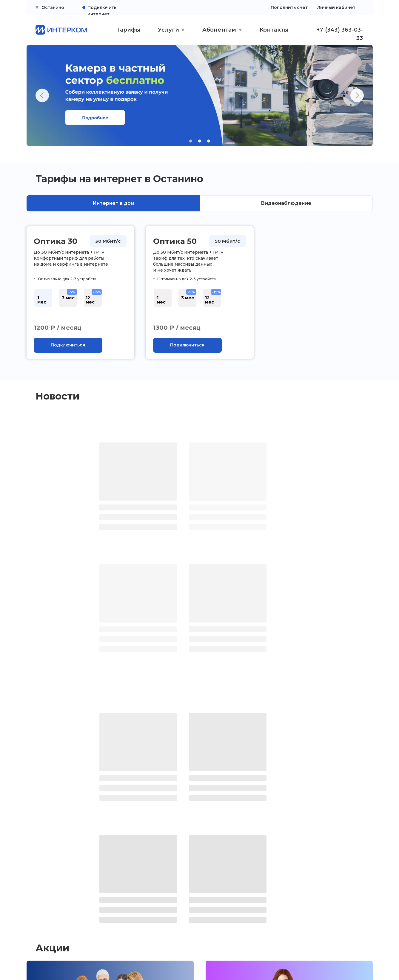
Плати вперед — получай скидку (261, 792)
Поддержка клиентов (54, 899)
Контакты (274, 30)
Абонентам (219, 30)
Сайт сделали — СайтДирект (314, 961)
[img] (59, 961)
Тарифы (128, 30)
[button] (68, 345)
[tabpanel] (199, 300)
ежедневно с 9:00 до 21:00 (308, 909)
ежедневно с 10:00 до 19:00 (202, 909)
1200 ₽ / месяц (58, 328)
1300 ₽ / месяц (177, 328)
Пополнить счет (289, 7)
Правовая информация (56, 911)
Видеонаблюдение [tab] (286, 203)
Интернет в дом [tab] (113, 203)
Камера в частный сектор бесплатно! (88, 792)
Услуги (168, 30)
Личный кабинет (336, 7)
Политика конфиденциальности (55, 924)
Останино (53, 7)
